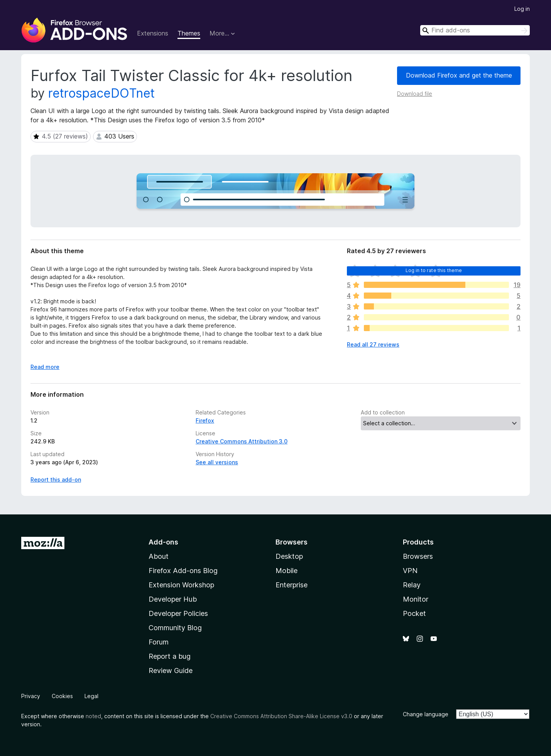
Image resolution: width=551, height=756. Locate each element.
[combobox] (475, 30)
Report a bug (170, 656)
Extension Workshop (181, 585)
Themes (189, 33)
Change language (426, 714)
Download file (415, 94)
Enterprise (292, 585)
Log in (522, 9)
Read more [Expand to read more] (45, 367)
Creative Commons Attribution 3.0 (242, 441)
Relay (412, 585)
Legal (91, 696)
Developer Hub (173, 599)
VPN (410, 571)
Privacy (31, 696)
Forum (159, 642)
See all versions (217, 462)
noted (93, 716)
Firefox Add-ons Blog (183, 571)
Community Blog (175, 628)
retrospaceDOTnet (101, 93)
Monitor (416, 599)
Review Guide (171, 671)
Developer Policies (178, 613)
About (159, 556)
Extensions (153, 33)
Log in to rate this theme (434, 270)
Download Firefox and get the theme (459, 75)
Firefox (205, 420)
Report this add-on (56, 479)
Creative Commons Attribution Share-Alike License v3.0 (281, 716)
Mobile (286, 571)
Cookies (62, 696)
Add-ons (163, 542)
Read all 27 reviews (373, 344)
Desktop (289, 556)
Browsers (418, 556)
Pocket (414, 613)
